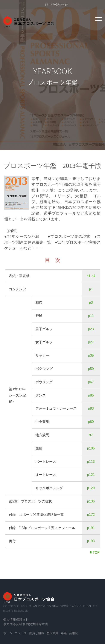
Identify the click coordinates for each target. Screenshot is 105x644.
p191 (91, 528)
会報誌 (73, 633)
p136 (91, 501)
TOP (94, 553)
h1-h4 (91, 276)
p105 (91, 448)
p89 (91, 422)
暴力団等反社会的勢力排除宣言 (26, 624)
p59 (91, 369)
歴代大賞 (52, 633)
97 (91, 435)
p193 (91, 541)
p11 (91, 316)
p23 (91, 329)
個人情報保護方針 (16, 620)
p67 (91, 382)
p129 (91, 488)
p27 (91, 342)
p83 (91, 408)
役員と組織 (37, 633)
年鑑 (64, 633)
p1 (91, 289)
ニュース (21, 633)
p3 (91, 302)
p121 (91, 475)
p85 (91, 395)
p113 (91, 462)
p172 (91, 515)
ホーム (8, 633)
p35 (91, 355)
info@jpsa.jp (56, 4)
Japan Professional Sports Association (60, 606)
